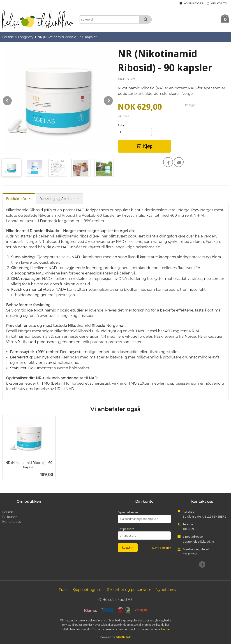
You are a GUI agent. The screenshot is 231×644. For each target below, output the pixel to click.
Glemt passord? (162, 548)
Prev (12, 100)
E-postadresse (128, 512)
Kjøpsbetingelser (87, 590)
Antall (121, 125)
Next (113, 100)
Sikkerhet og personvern (129, 590)
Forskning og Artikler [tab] (57, 199)
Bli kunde (10, 517)
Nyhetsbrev (166, 590)
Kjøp (144, 146)
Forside (8, 37)
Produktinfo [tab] (16, 199)
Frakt (63, 590)
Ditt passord (126, 529)
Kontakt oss (12, 522)
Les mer (166, 629)
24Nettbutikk (123, 637)
